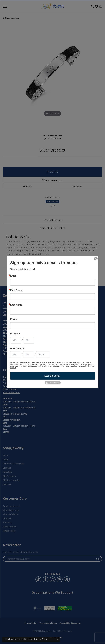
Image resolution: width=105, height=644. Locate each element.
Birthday (15, 334)
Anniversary (17, 348)
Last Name (16, 305)
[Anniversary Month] (16, 355)
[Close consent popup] (58, 639)
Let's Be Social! (53, 376)
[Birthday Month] (16, 340)
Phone (14, 319)
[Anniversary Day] (29, 355)
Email (13, 276)
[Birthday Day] (29, 340)
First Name (16, 290)
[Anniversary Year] (43, 355)
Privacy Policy (41, 639)
